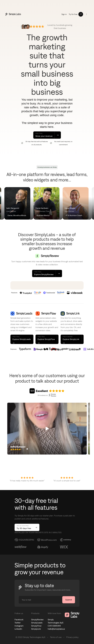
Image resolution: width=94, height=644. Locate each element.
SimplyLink (36, 629)
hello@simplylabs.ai (56, 629)
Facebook (19, 620)
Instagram (19, 626)
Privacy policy (72, 637)
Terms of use (56, 637)
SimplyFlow (36, 626)
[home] (13, 14)
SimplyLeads (37, 623)
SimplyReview (37, 620)
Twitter (18, 623)
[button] (86, 14)
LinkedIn (18, 629)
